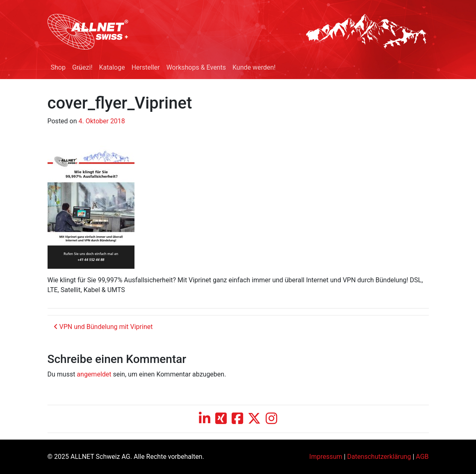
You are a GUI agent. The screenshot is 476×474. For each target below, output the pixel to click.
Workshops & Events (196, 67)
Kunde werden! (254, 67)
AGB (422, 457)
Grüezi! (82, 67)
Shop (58, 67)
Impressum (326, 457)
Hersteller (146, 67)
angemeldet (94, 374)
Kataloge (112, 67)
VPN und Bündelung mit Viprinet (103, 327)
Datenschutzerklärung (379, 457)
